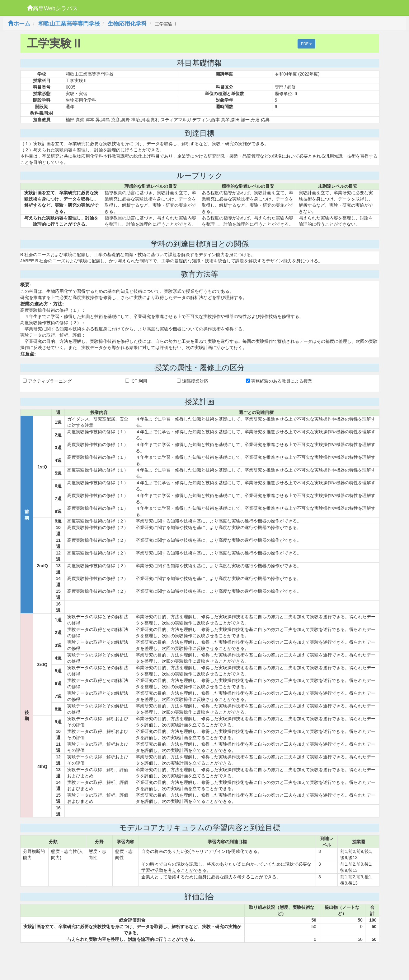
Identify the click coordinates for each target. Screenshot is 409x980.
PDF (306, 44)
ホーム (19, 24)
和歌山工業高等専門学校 (69, 24)
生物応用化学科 (127, 24)
